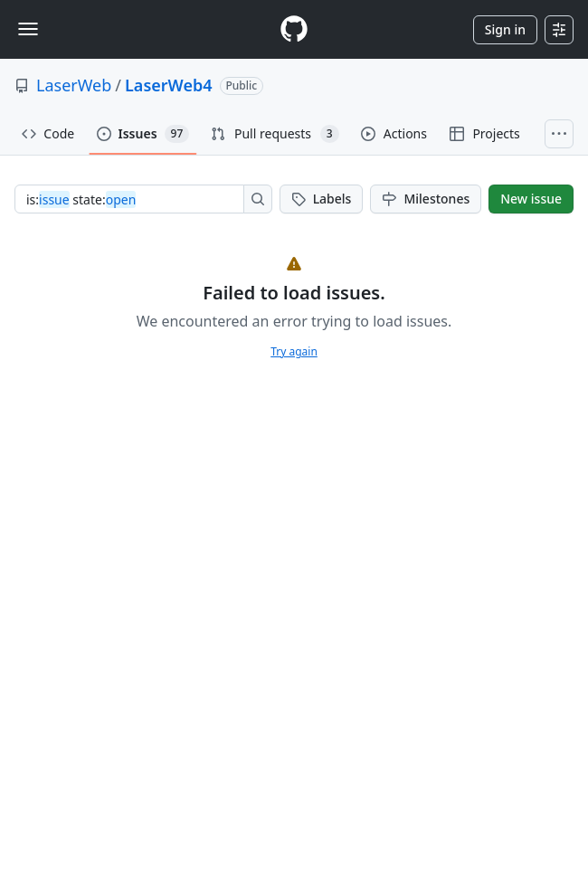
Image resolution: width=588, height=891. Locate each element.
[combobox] (134, 199)
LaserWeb (74, 85)
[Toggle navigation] (28, 29)
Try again (294, 351)
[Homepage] (294, 29)
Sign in (505, 29)
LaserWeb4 (168, 85)
